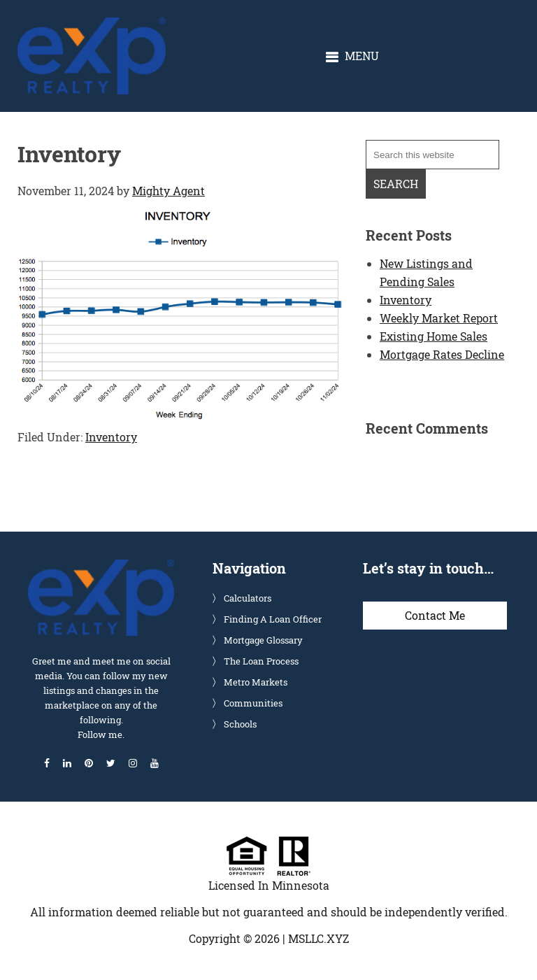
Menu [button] (362, 56)
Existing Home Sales (434, 336)
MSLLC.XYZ (318, 938)
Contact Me (435, 615)
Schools (240, 724)
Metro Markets (256, 682)
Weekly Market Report (439, 318)
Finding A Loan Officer (273, 619)
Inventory (111, 437)
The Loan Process (261, 661)
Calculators (248, 598)
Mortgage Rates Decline (442, 354)
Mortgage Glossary (263, 640)
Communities (253, 703)
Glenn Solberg (92, 25)
